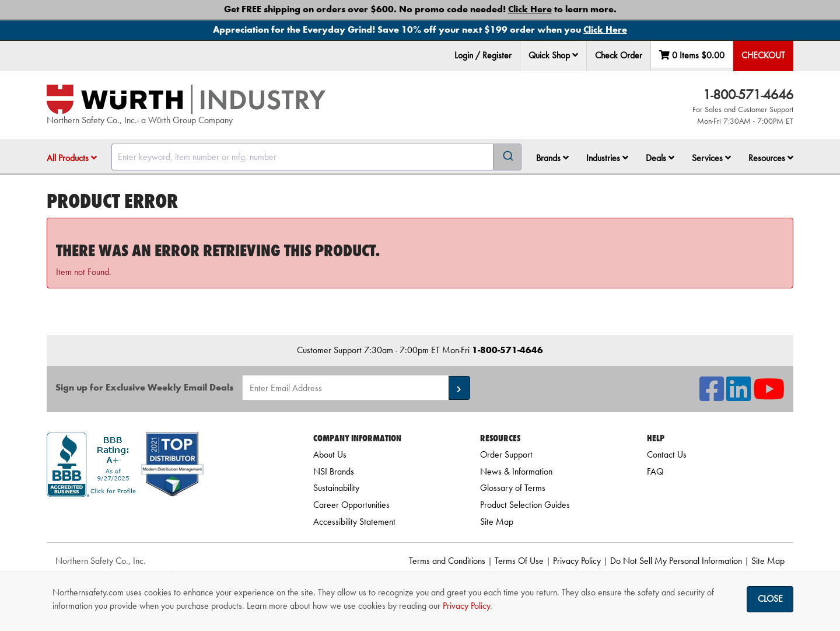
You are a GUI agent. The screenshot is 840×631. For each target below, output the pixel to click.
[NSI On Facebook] (712, 396)
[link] (165, 517)
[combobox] (316, 157)
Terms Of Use (519, 561)
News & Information (516, 471)
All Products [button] (72, 158)
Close (770, 599)
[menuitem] (554, 56)
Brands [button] (552, 158)
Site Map (497, 522)
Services (711, 158)
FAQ (655, 471)
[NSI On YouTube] (769, 396)
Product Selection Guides (525, 505)
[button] (575, 55)
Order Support (506, 454)
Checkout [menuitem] (763, 55)
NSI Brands (334, 471)
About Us (330, 454)
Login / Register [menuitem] (483, 55)
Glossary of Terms (513, 488)
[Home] (186, 99)
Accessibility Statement (354, 522)
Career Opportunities (351, 505)
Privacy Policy (577, 561)
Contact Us (667, 454)
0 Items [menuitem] (692, 55)
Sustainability (336, 488)
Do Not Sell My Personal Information (676, 561)
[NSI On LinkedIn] (738, 396)
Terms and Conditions (447, 561)
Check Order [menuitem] (619, 55)
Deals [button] (660, 158)
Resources (771, 158)
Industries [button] (607, 158)
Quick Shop (553, 55)
